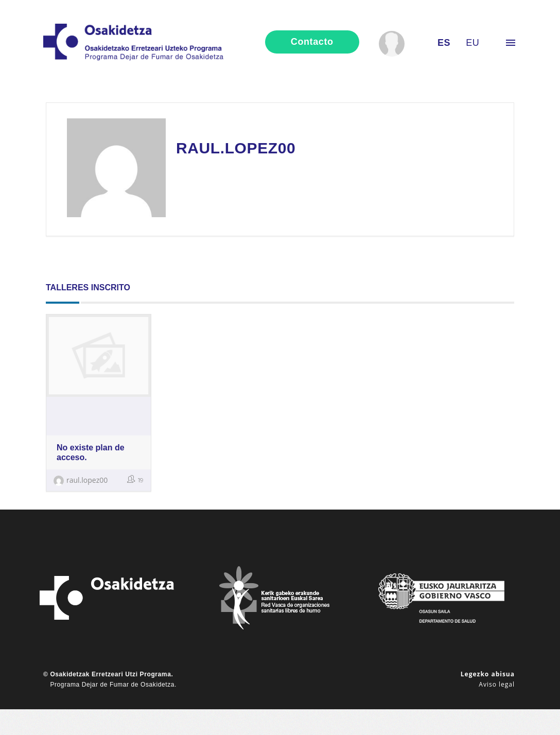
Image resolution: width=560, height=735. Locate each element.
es (444, 43)
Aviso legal (497, 684)
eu (472, 43)
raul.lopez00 (81, 480)
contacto (312, 42)
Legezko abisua (488, 674)
